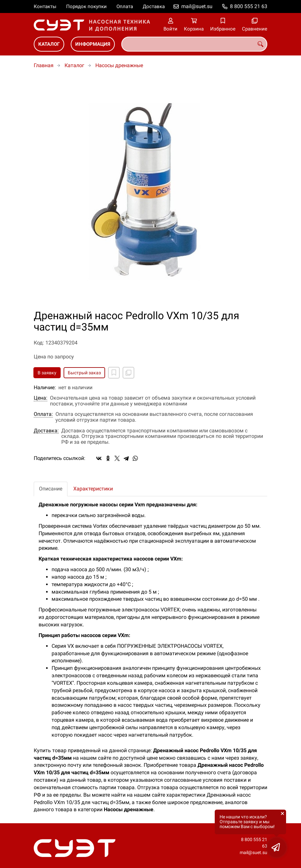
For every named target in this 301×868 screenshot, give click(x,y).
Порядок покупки (86, 6)
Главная (44, 65)
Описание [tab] (51, 489)
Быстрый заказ (84, 373)
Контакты (45, 6)
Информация (93, 44)
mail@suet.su (197, 6)
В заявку (47, 373)
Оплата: (43, 414)
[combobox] (194, 44)
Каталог (49, 44)
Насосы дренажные (119, 65)
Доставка (154, 6)
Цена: (41, 398)
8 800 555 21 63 (249, 6)
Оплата (125, 6)
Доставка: (46, 431)
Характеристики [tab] (93, 489)
